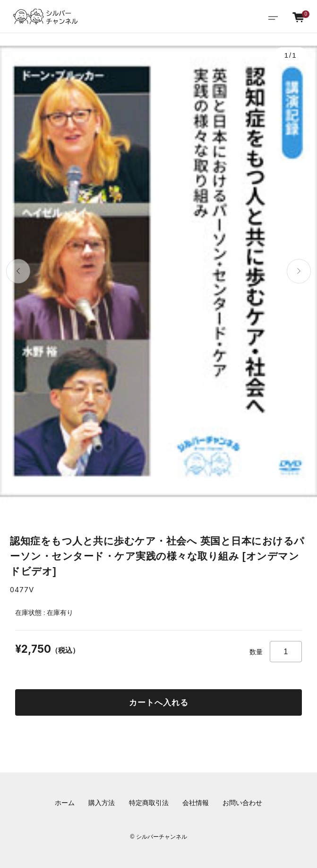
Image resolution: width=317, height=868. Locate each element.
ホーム (65, 803)
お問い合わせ (242, 803)
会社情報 (196, 803)
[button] (18, 271)
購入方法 (102, 803)
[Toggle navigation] (273, 17)
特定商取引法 (149, 803)
